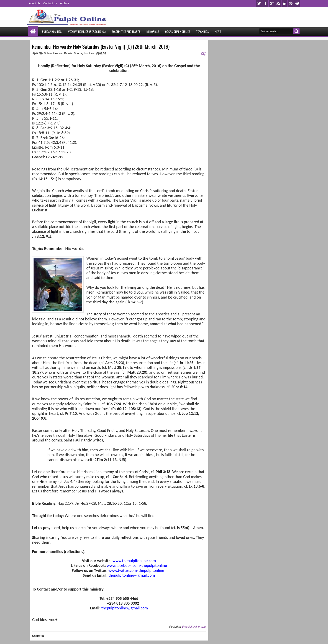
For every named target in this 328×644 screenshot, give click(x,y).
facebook (265, 4)
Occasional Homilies (178, 32)
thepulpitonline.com (194, 627)
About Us (35, 3)
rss (278, 4)
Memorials (153, 32)
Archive (65, 3)
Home (33, 32)
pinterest (297, 4)
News (218, 32)
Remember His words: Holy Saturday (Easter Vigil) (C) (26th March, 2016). (101, 46)
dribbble (291, 4)
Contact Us (50, 3)
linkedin (284, 4)
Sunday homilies (84, 53)
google (272, 4)
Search (296, 31)
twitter (259, 4)
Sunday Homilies (52, 32)
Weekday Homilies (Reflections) (87, 32)
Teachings (202, 32)
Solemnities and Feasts (126, 32)
